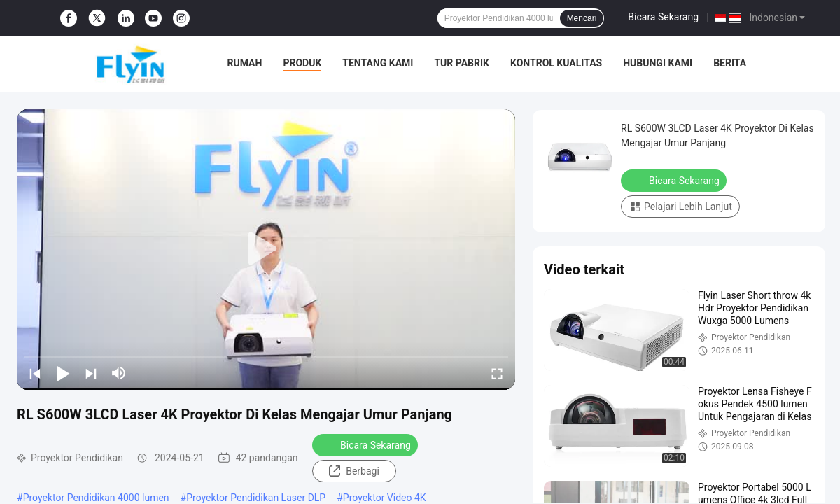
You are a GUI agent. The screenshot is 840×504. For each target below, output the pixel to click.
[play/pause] (63, 373)
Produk (302, 63)
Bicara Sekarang (663, 17)
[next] (91, 373)
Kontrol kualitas (556, 63)
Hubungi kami (658, 63)
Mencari (582, 18)
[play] (266, 249)
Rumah (245, 63)
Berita (730, 63)
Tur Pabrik (462, 63)
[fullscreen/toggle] (497, 373)
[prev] (35, 373)
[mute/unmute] (119, 373)
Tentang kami (378, 63)
